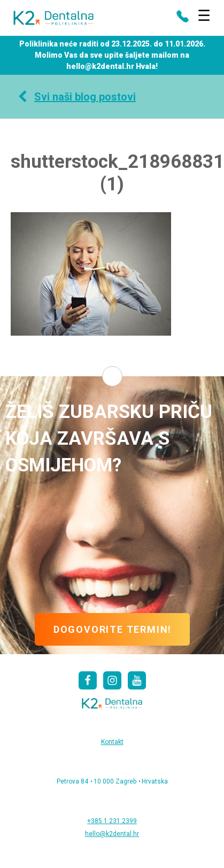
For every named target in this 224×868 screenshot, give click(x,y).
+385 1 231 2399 (112, 821)
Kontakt (112, 742)
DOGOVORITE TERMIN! (113, 629)
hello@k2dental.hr (112, 834)
